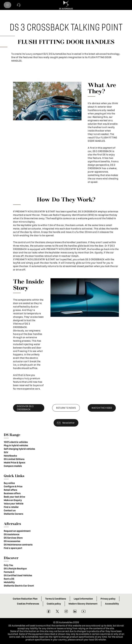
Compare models (13, 466)
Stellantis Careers (13, 514)
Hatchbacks (10, 456)
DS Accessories (12, 541)
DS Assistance (12, 534)
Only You (8, 565)
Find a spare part (13, 548)
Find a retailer (11, 507)
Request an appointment (17, 531)
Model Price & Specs (14, 463)
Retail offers (10, 490)
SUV (6, 452)
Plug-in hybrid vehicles (16, 445)
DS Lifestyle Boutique (15, 569)
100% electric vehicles (16, 442)
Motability (9, 582)
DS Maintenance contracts (18, 545)
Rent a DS (9, 579)
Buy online (9, 483)
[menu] (7, 5)
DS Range (12, 435)
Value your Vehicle (14, 504)
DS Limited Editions (14, 459)
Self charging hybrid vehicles (19, 449)
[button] (19, 5)
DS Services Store (13, 538)
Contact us (10, 510)
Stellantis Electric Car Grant (19, 586)
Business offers (12, 493)
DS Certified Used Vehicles (18, 575)
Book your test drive (14, 497)
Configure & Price (13, 487)
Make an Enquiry (13, 500)
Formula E (9, 572)
